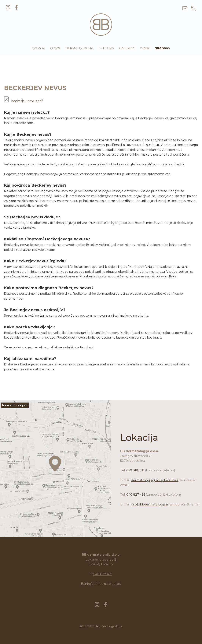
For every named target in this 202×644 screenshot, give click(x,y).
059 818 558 (135, 470)
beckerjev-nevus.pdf (23, 101)
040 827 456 (136, 495)
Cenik (144, 48)
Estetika (106, 48)
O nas (55, 48)
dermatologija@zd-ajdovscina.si (155, 480)
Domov (39, 48)
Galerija (127, 48)
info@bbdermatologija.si (149, 504)
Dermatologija (79, 48)
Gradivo (162, 48)
